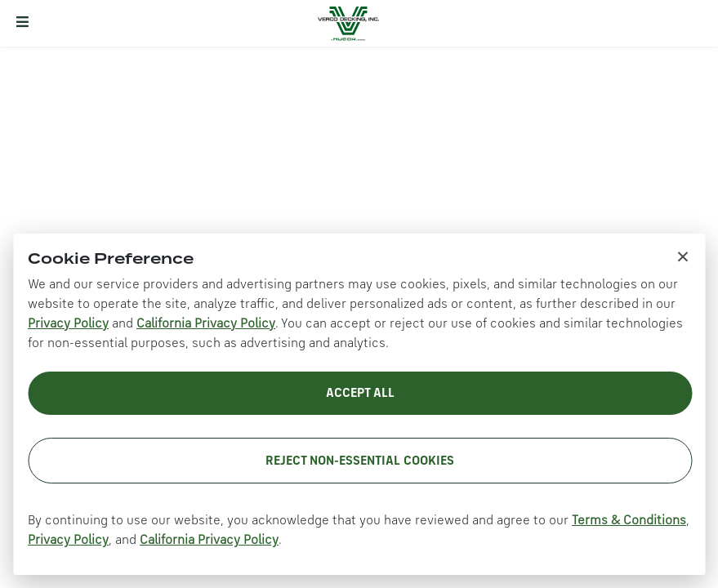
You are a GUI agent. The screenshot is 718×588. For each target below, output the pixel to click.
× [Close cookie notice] (683, 256)
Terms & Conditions (629, 521)
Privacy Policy (68, 324)
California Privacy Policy (206, 324)
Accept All (360, 394)
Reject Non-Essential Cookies (360, 461)
